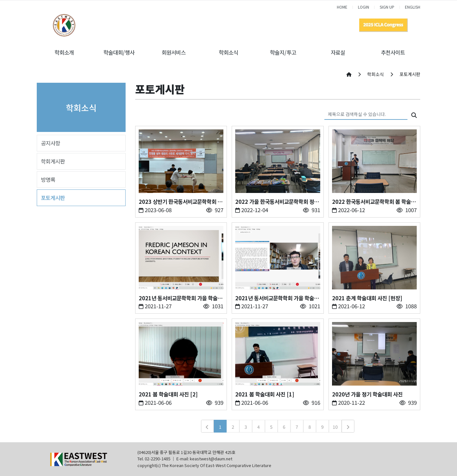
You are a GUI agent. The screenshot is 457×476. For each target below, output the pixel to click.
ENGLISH (413, 7)
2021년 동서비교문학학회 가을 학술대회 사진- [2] (181, 298)
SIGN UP (387, 7)
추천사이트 (393, 52)
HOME (342, 7)
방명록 (48, 180)
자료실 (338, 52)
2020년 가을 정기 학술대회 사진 (367, 394)
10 (335, 427)
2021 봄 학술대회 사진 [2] (168, 394)
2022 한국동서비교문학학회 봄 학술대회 (374, 202)
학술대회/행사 (119, 52)
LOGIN (364, 7)
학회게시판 (53, 161)
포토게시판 (53, 198)
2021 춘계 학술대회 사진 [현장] (367, 298)
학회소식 (229, 52)
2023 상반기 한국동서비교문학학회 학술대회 (181, 202)
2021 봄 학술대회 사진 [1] (265, 394)
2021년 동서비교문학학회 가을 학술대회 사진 (277, 298)
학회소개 (64, 52)
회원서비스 (174, 52)
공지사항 (50, 143)
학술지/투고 (283, 52)
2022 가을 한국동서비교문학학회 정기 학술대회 (277, 202)
